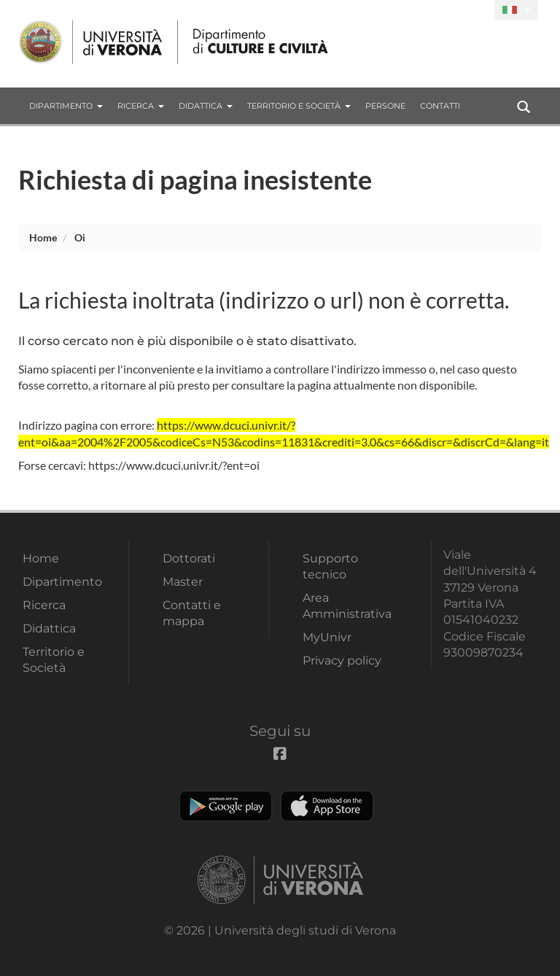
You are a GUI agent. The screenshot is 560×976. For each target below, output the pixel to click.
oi (80, 237)
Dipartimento (66, 106)
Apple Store (327, 806)
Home (43, 237)
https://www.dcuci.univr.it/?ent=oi (174, 465)
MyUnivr (327, 637)
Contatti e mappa (192, 613)
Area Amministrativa (347, 606)
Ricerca (141, 106)
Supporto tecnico (330, 566)
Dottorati (189, 558)
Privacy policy (342, 661)
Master (183, 582)
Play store (226, 806)
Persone (385, 106)
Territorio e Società (299, 106)
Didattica (206, 106)
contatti (440, 106)
